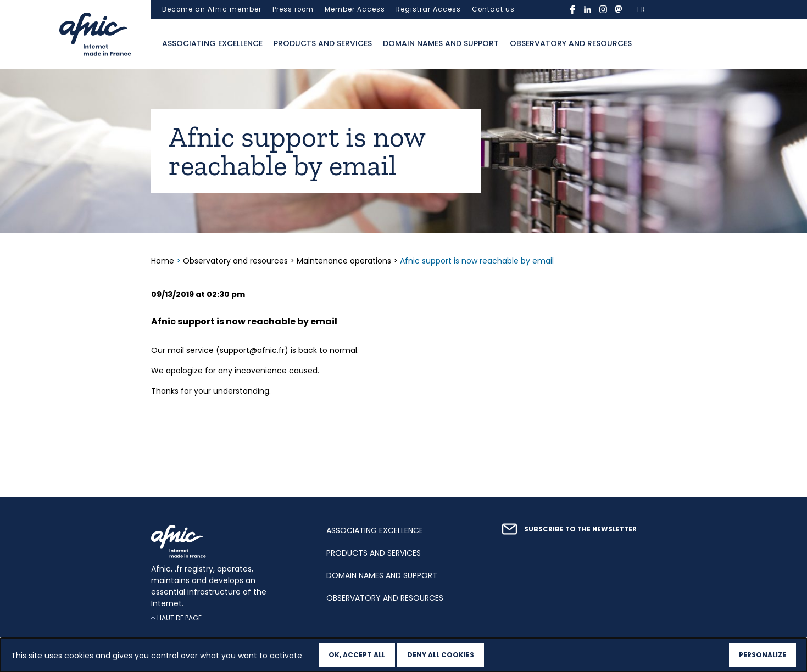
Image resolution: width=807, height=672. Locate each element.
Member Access (355, 9)
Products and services (323, 43)
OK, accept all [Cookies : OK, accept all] (357, 655)
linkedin (588, 9)
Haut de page (179, 618)
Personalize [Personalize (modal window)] (763, 655)
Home (164, 261)
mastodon (619, 9)
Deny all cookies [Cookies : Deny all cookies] (441, 655)
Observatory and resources (571, 43)
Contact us (493, 9)
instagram (603, 9)
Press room (293, 9)
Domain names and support (441, 43)
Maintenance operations (344, 261)
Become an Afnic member (212, 9)
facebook (572, 9)
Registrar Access (428, 9)
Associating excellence (212, 43)
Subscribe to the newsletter (580, 529)
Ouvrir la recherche (648, 44)
